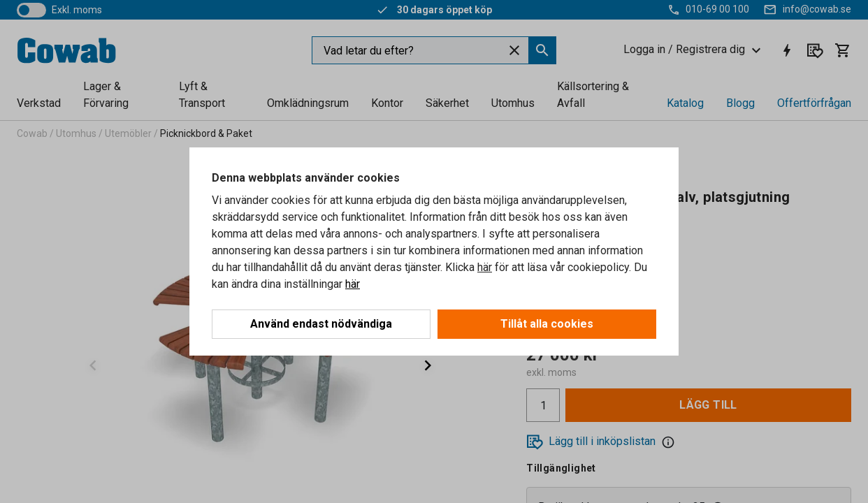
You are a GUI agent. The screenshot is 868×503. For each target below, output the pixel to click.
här (485, 267)
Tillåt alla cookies (547, 324)
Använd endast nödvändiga (321, 324)
